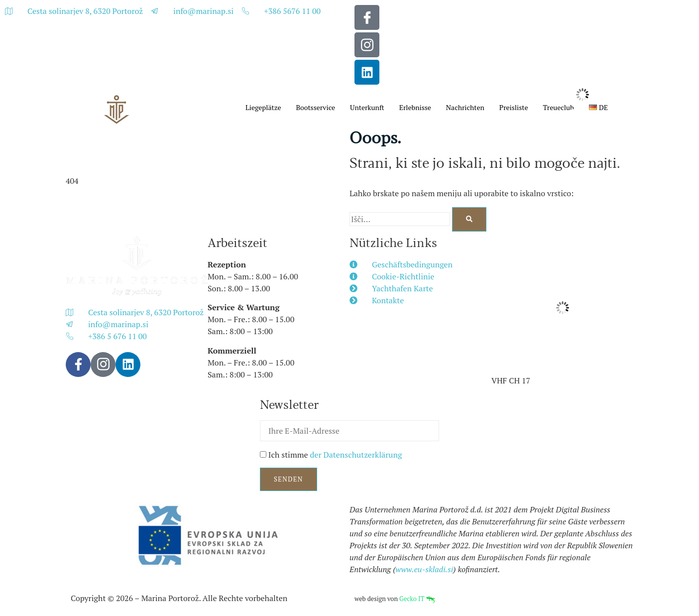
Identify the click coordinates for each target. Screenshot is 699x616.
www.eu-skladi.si (425, 569)
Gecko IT (417, 599)
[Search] (469, 219)
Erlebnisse (415, 107)
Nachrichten (465, 107)
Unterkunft (367, 107)
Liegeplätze (263, 107)
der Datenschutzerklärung (356, 455)
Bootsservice (315, 107)
